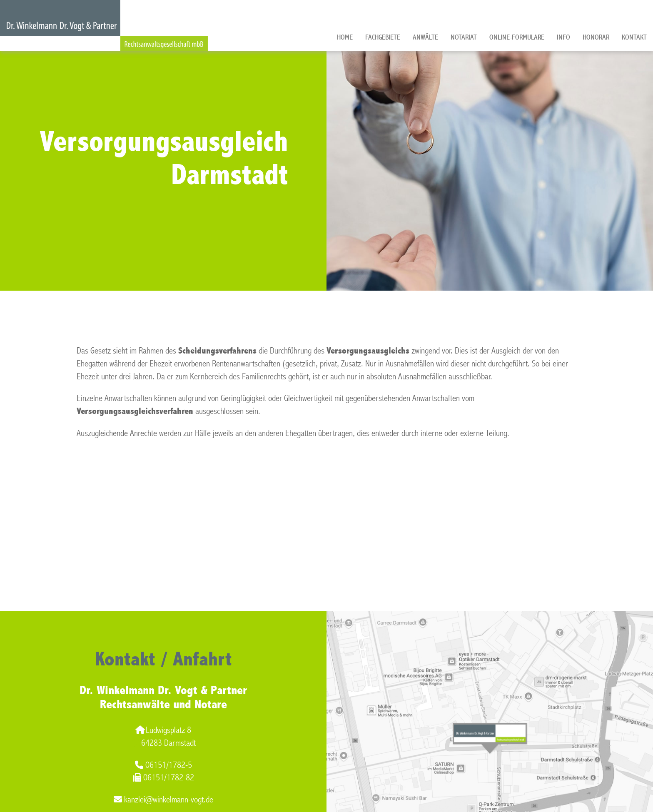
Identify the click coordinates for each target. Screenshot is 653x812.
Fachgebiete (383, 37)
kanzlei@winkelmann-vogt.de (163, 800)
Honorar (596, 37)
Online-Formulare (517, 37)
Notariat (464, 37)
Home (345, 37)
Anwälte (425, 37)
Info (563, 37)
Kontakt (634, 37)
